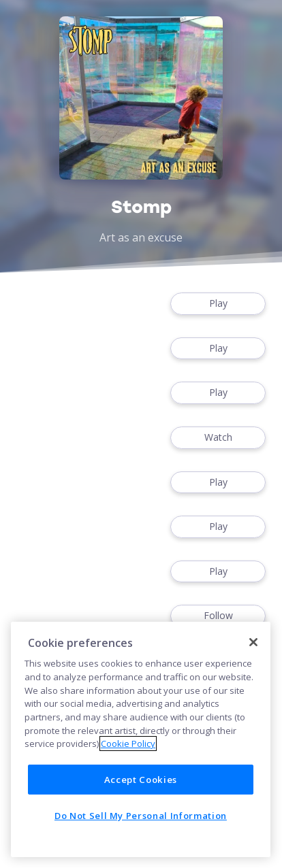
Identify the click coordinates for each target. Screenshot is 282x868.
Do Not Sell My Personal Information (141, 816)
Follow (218, 616)
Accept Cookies (141, 780)
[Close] (253, 642)
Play (218, 304)
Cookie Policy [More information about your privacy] (128, 744)
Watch (218, 438)
